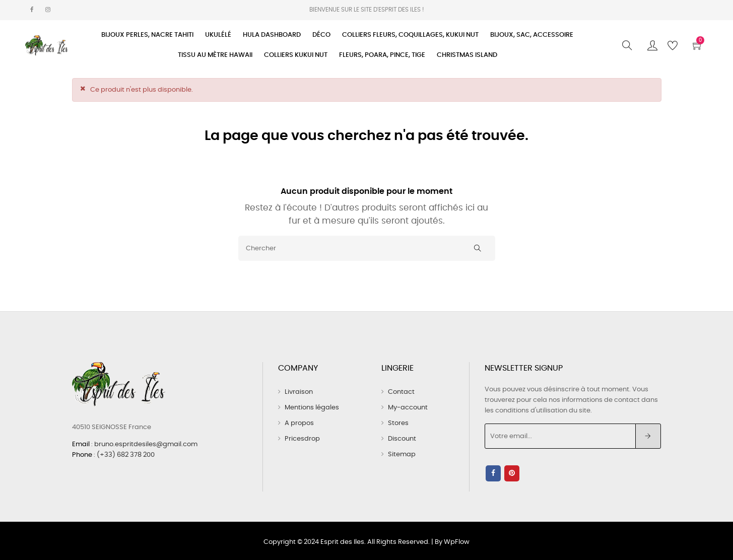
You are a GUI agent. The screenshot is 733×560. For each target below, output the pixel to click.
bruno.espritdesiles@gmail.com (146, 443)
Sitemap (402, 454)
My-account (408, 407)
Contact (401, 392)
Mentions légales (312, 407)
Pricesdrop (302, 438)
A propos (299, 423)
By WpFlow (452, 540)
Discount (402, 438)
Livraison (299, 392)
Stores (398, 423)
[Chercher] (367, 248)
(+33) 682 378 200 (126, 453)
